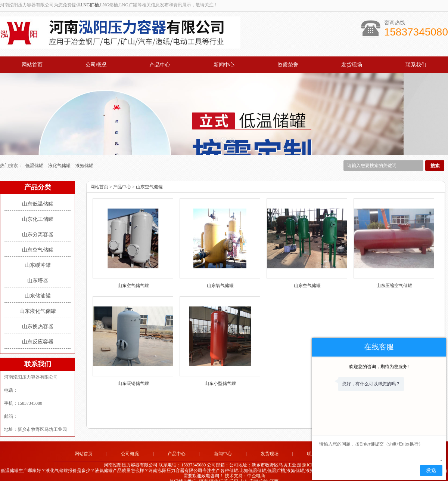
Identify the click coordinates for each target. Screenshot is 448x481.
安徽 (254, 472)
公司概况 (96, 65)
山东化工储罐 (38, 210)
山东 (244, 472)
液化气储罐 (60, 156)
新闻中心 (224, 65)
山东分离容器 (38, 225)
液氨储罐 (84, 156)
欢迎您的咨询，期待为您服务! (379, 367)
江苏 (224, 472)
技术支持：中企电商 (245, 467)
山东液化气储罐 (38, 302)
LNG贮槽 (90, 5)
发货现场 (352, 65)
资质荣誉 (288, 65)
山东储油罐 (38, 286)
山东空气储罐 (38, 240)
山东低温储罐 (38, 195)
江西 (274, 472)
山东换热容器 (38, 317)
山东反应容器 (38, 332)
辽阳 (234, 472)
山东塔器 (38, 271)
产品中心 (160, 65)
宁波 (264, 472)
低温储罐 (35, 156)
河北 (214, 472)
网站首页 (32, 65)
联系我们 (416, 65)
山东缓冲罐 (38, 256)
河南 (203, 472)
